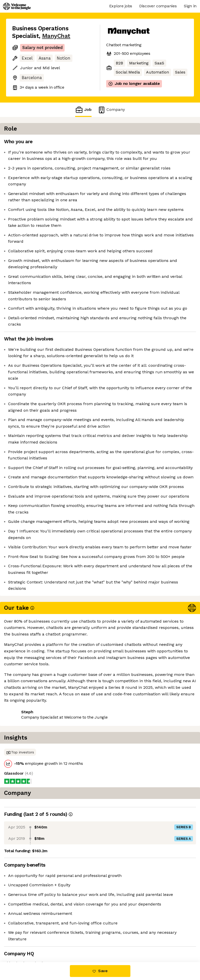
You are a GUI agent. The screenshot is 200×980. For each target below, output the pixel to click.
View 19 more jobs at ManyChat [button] (42, 941)
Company (111, 110)
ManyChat (56, 36)
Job (83, 110)
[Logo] (17, 6)
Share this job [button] (26, 931)
